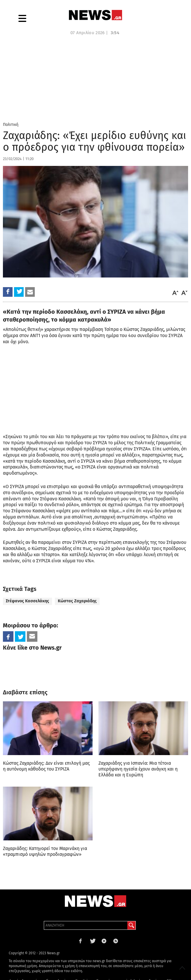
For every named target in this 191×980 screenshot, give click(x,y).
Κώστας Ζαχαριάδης (77, 601)
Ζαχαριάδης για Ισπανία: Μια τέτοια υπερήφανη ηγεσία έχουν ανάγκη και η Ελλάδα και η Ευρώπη (138, 769)
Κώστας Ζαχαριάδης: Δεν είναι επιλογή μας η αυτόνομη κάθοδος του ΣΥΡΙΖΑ (46, 766)
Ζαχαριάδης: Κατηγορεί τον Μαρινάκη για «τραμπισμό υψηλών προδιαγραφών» (45, 851)
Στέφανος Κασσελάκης (27, 601)
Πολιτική (11, 125)
